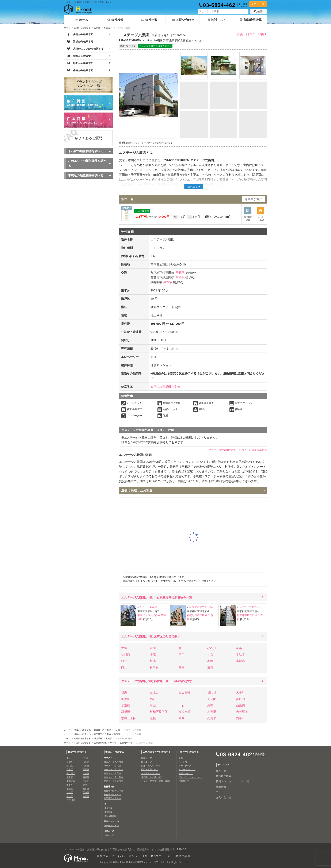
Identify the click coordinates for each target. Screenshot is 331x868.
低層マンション (186, 773)
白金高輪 (184, 692)
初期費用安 (184, 781)
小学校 (113, 743)
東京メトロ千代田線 (113, 777)
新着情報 (221, 787)
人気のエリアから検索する (157, 752)
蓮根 (153, 718)
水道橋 (126, 705)
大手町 (240, 692)
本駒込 (107, 28)
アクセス (258, 4)
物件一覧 (149, 20)
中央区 (86, 758)
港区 (69, 758)
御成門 (240, 699)
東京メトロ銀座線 (112, 773)
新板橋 (126, 712)
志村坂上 (242, 712)
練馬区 (86, 796)
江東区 (86, 766)
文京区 (97, 28)
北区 (85, 785)
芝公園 (212, 699)
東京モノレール (111, 825)
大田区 (86, 781)
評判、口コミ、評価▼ (252, 34)
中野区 (70, 785)
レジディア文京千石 (250, 607)
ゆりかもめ (109, 835)
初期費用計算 (251, 20)
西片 (124, 661)
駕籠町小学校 (126, 743)
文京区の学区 (100, 743)
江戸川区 (71, 800)
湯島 (210, 667)
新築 (181, 758)
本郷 (210, 661)
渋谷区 (86, 762)
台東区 (70, 769)
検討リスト (217, 20)
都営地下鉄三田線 (197, 615)
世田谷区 (71, 781)
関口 (182, 654)
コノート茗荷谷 (148, 607)
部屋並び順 (252, 199)
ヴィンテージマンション (190, 777)
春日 (182, 648)
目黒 (124, 692)
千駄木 (240, 654)
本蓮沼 (212, 712)
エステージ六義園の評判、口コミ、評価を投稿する (238, 450)
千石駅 (180, 273)
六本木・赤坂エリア (151, 773)
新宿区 (70, 762)
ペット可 (183, 762)
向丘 (124, 667)
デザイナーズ (185, 766)
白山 (182, 661)
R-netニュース (161, 856)
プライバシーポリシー (126, 856)
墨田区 (86, 769)
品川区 (70, 766)
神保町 (126, 699)
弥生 (182, 667)
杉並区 (70, 792)
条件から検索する (189, 752)
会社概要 (103, 856)
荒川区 (86, 789)
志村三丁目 (129, 718)
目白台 (154, 667)
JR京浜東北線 (110, 816)
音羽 (153, 648)
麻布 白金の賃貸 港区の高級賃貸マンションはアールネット (141, 862)
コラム (220, 792)
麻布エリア (147, 758)
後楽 (239, 648)
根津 (153, 661)
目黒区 (70, 777)
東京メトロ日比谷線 (113, 769)
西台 (182, 718)
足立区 (86, 792)
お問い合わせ (183, 20)
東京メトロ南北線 (112, 766)
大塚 (124, 648)
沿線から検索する (82, 730)
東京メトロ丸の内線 (113, 762)
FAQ (146, 856)
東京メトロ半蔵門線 (113, 781)
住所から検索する (82, 28)
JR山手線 (98, 738)
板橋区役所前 (159, 712)
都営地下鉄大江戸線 (113, 791)
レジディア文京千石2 (201, 607)
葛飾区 (70, 796)
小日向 (126, 654)
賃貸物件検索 (224, 776)
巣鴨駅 (180, 277)
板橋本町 (184, 712)
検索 (258, 11)
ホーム (82, 20)
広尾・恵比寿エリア (151, 766)
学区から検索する (82, 743)
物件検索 (115, 20)
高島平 (212, 718)
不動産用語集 (182, 856)
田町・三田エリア (150, 769)
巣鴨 (210, 705)
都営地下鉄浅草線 (112, 798)
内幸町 (240, 718)
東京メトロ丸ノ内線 (149, 615)
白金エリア (147, 762)
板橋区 (70, 789)
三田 (182, 699)
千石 (210, 654)
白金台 (154, 692)
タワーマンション (187, 769)
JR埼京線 (108, 812)
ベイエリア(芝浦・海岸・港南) (156, 781)
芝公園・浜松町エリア (152, 777)
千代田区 (71, 773)
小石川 (212, 648)
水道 (153, 654)
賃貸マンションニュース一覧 (232, 781)
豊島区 (86, 777)
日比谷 (212, 692)
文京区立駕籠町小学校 (165, 386)
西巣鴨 (240, 705)
